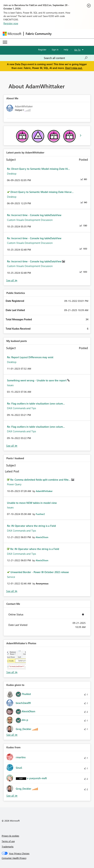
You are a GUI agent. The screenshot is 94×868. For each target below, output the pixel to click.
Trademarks (8, 846)
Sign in (55, 49)
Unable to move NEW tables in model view (32, 503)
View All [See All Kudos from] (12, 796)
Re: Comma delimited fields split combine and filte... (41, 480)
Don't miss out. (74, 68)
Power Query (14, 484)
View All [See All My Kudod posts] (12, 446)
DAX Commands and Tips (21, 408)
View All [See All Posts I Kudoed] (12, 591)
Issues (10, 385)
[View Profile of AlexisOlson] (42, 537)
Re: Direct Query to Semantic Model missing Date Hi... (38, 169)
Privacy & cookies (10, 836)
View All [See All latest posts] (12, 280)
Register (42, 49)
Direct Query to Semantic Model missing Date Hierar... (42, 192)
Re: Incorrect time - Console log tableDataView (34, 215)
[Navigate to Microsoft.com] (12, 34)
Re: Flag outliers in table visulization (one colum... (36, 403)
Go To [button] (77, 50)
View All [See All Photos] (12, 672)
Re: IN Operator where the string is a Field (31, 526)
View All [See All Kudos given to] (12, 735)
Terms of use (8, 841)
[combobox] (66, 58)
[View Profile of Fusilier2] (40, 514)
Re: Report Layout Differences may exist (30, 357)
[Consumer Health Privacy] (47, 858)
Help (66, 49)
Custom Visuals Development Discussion (30, 220)
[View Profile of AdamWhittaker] (44, 491)
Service (11, 577)
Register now (11, 23)
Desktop (12, 174)
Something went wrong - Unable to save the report (37, 380)
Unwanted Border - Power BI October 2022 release (40, 572)
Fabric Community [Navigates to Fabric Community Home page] (39, 34)
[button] (17, 660)
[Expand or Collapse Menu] (5, 42)
